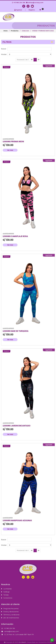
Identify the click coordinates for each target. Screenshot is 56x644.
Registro (32, 10)
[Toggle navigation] (52, 17)
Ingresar (18, 10)
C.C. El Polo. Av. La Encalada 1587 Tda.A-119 (17, 635)
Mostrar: (4, 54)
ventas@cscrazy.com (35, 3)
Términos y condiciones (10, 615)
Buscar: (4, 49)
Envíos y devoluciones (10, 612)
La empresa (6, 589)
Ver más (10, 150)
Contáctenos (7, 598)
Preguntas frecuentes (10, 609)
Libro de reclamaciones (10, 618)
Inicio (6, 31)
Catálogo (5, 592)
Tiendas (5, 595)
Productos (15, 31)
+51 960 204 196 (18, 3)
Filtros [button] (7, 42)
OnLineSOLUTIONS (45, 642)
